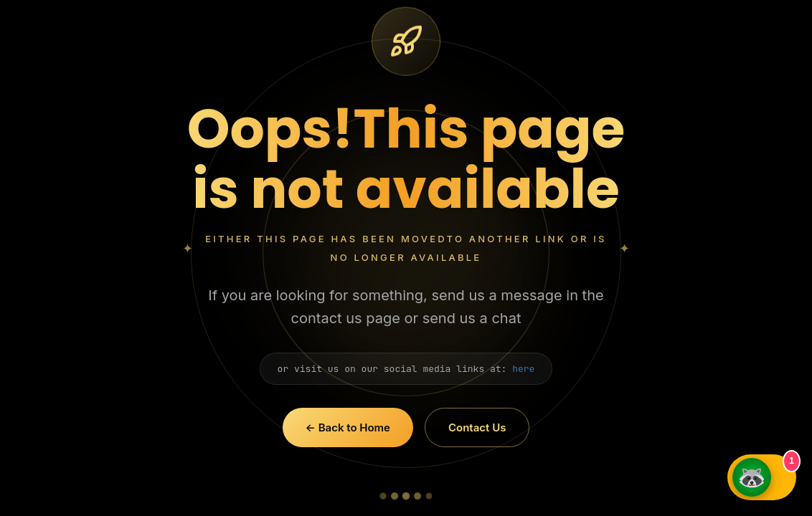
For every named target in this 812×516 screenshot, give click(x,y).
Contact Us (477, 427)
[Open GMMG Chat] (762, 477)
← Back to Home (348, 427)
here (523, 369)
